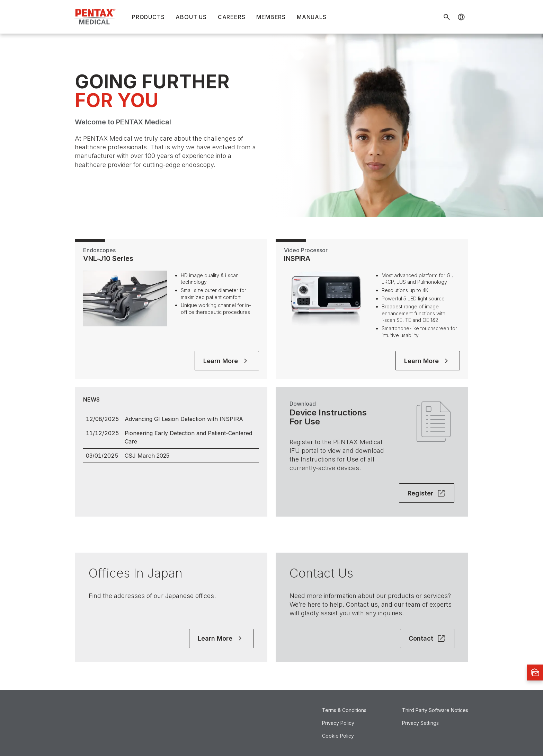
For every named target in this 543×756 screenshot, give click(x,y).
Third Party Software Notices (435, 710)
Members (271, 17)
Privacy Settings (420, 723)
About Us (191, 17)
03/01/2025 (102, 456)
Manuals (312, 17)
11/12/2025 (103, 433)
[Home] (95, 17)
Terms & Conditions (344, 710)
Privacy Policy (338, 723)
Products (148, 17)
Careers (232, 17)
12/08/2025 (103, 419)
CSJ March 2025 (147, 456)
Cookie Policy (338, 736)
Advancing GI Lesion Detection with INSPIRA (184, 419)
